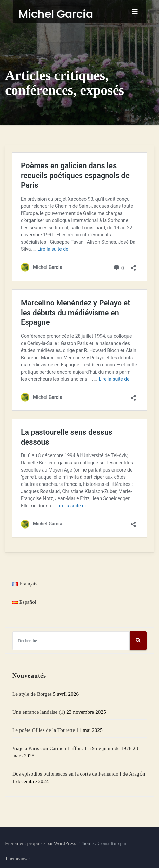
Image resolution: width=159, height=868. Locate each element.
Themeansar (17, 858)
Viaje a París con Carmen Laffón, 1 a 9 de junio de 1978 (72, 748)
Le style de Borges (32, 693)
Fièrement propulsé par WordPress (41, 843)
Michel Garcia (48, 14)
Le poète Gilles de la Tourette (44, 729)
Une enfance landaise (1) (39, 711)
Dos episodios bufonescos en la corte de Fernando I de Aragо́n (79, 773)
